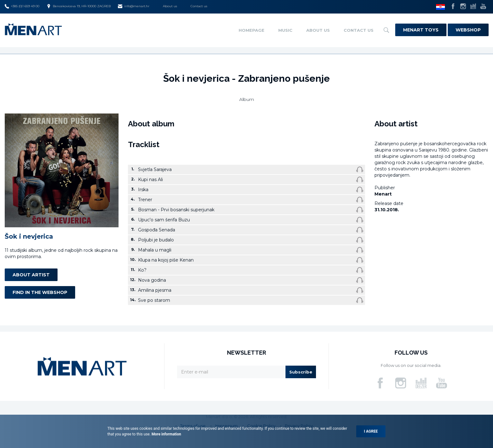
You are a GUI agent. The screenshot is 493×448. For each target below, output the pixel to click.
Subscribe (301, 372)
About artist (31, 275)
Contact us (199, 6)
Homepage (252, 30)
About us (170, 6)
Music (285, 30)
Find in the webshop (40, 292)
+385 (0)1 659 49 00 (22, 6)
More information (166, 434)
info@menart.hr (134, 6)
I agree (371, 431)
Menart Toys (421, 30)
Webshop (468, 30)
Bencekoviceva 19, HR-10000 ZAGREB (79, 6)
